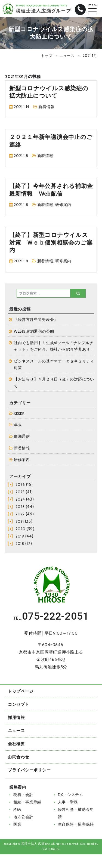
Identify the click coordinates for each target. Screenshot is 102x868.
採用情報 (16, 718)
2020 (21, 529)
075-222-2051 (55, 616)
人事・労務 (68, 802)
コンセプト (19, 704)
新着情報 (46, 107)
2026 (20, 484)
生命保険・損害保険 (76, 824)
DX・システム (71, 795)
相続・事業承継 (27, 802)
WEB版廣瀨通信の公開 (34, 331)
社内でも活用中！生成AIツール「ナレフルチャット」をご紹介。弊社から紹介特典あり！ (54, 346)
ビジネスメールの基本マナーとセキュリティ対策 (54, 364)
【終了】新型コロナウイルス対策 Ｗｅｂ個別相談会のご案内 (51, 242)
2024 (20, 499)
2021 (20, 521)
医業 (17, 824)
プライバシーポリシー (29, 770)
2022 (20, 514)
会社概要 (16, 744)
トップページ (21, 691)
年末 (18, 425)
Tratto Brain (51, 849)
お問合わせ (19, 757)
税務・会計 (23, 795)
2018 (20, 544)
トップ (47, 56)
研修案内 (63, 205)
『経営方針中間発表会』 (36, 320)
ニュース (67, 56)
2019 (20, 536)
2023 (20, 507)
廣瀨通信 (22, 436)
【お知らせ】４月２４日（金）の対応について (54, 382)
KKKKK (19, 413)
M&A (17, 809)
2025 (20, 492)
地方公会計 (23, 817)
